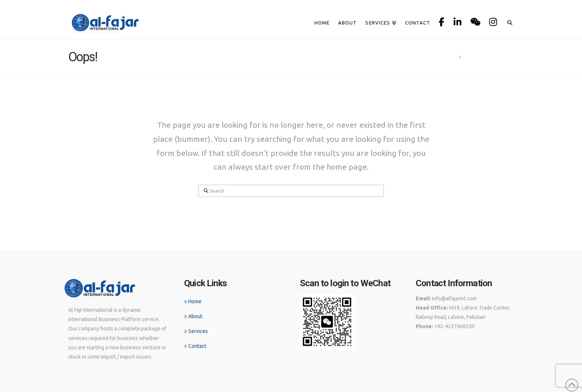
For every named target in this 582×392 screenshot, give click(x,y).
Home (193, 301)
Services (196, 331)
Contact (195, 346)
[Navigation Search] (508, 10)
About (193, 316)
